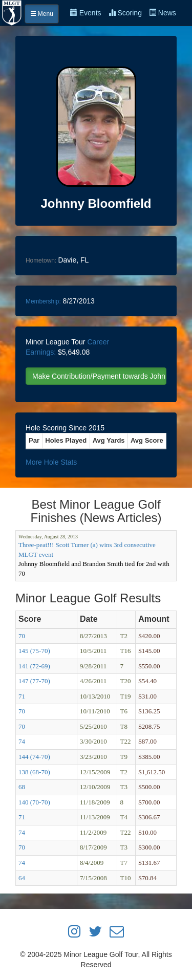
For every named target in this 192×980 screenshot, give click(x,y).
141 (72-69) (34, 666)
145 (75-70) (34, 651)
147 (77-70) (34, 681)
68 (22, 787)
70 (22, 636)
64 (22, 878)
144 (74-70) (34, 757)
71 (22, 696)
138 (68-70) (34, 772)
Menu (42, 14)
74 (22, 741)
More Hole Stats (51, 462)
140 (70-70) (34, 802)
